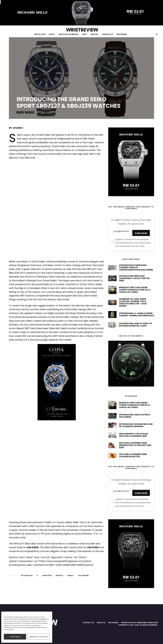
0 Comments (51, 112)
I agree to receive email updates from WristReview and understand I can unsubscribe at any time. (131, 243)
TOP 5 (84, 34)
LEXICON (94, 34)
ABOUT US (101, 623)
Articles (20, 112)
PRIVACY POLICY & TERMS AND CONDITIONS (140, 623)
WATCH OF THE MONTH (68, 34)
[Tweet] (37, 576)
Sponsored (29, 112)
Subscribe (141, 233)
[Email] (71, 576)
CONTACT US (107, 34)
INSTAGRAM (122, 34)
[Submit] (60, 576)
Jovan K (18, 128)
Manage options (39, 637)
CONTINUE (15, 637)
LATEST (52, 34)
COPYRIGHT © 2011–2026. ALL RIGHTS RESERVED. (138, 625)
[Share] (27, 576)
